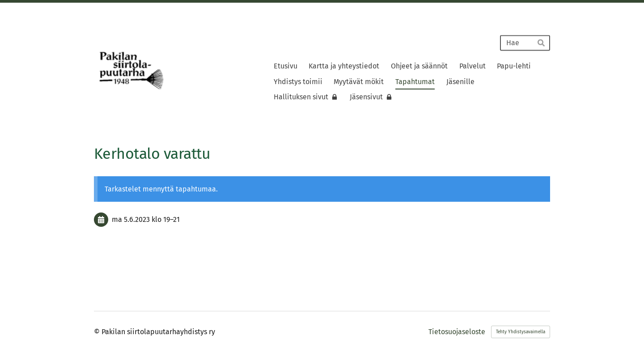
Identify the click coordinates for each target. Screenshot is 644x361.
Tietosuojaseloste (457, 332)
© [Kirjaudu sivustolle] (98, 332)
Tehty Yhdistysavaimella (521, 332)
